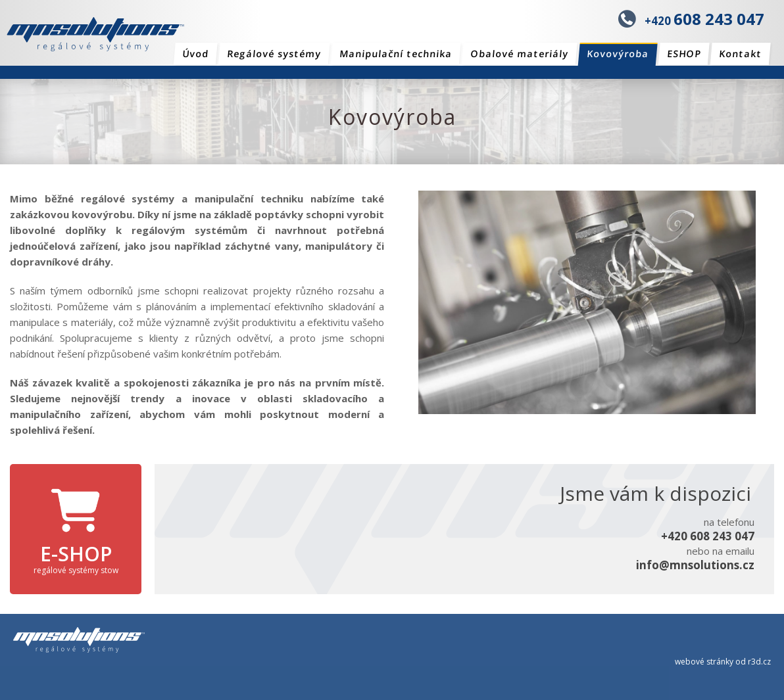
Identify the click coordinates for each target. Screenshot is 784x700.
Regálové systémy (274, 54)
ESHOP (684, 54)
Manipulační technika (396, 54)
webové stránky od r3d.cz (723, 662)
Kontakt (740, 54)
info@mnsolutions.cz (695, 565)
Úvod (195, 54)
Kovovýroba (618, 54)
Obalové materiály (519, 54)
